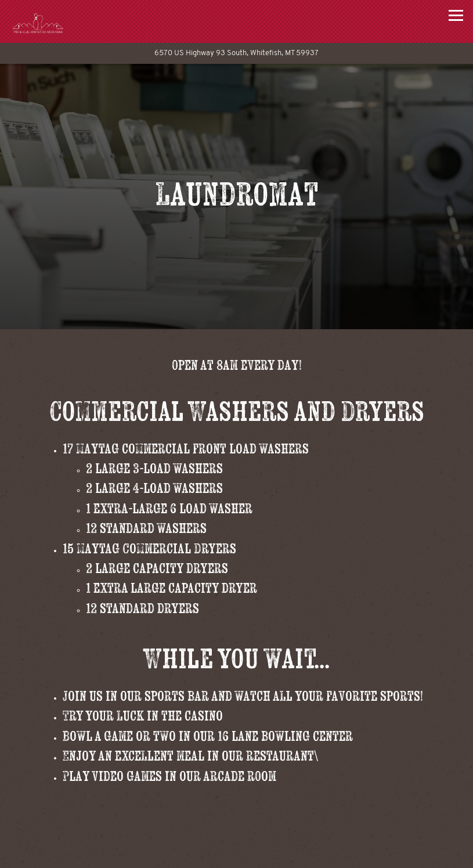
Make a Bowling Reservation (284, 853)
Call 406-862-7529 (236, 825)
